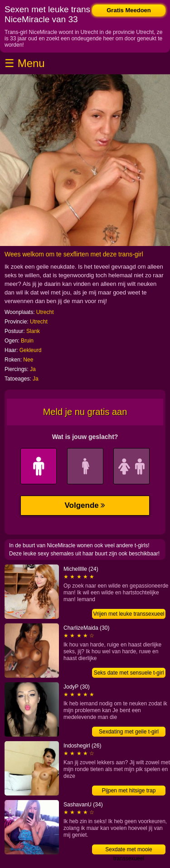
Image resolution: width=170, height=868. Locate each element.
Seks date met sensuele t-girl (129, 673)
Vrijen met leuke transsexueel (129, 614)
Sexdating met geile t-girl (129, 732)
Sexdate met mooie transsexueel (129, 850)
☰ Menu (25, 63)
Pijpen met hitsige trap (129, 791)
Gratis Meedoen (129, 10)
